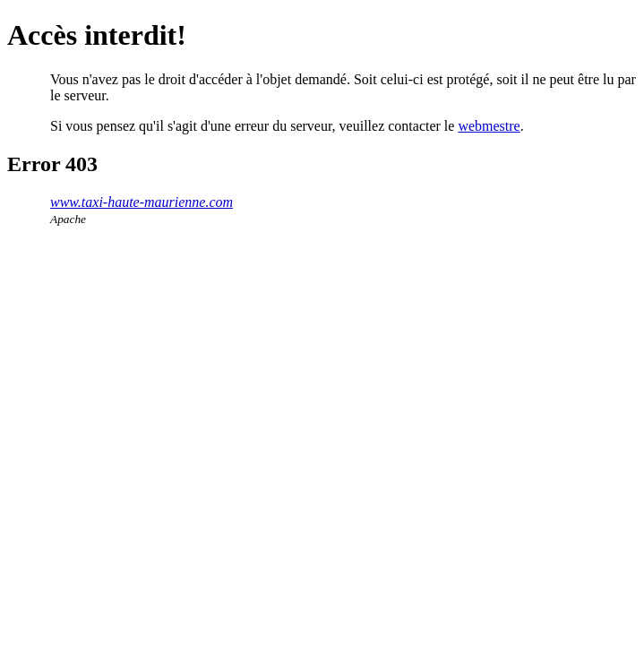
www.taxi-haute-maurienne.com (142, 202)
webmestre (489, 126)
